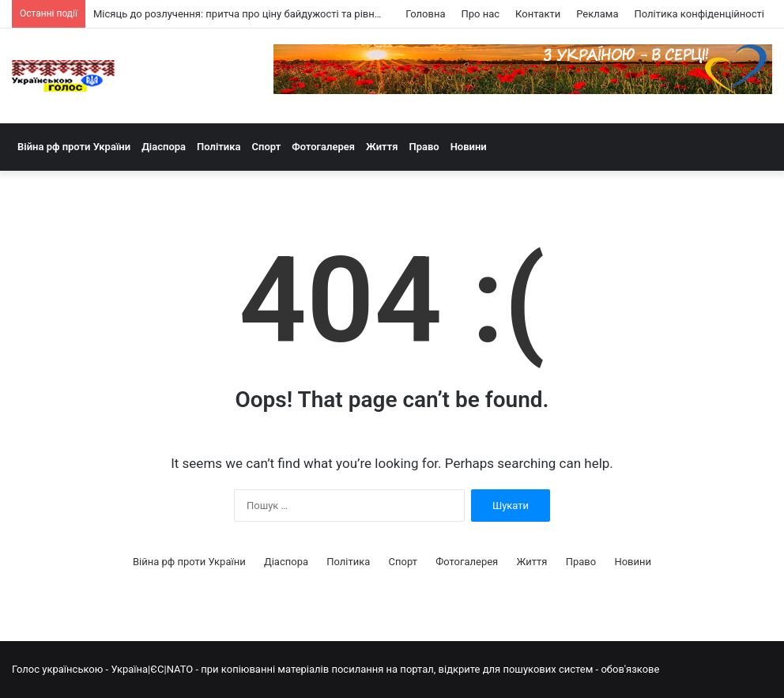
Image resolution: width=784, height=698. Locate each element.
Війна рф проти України (74, 147)
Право (424, 147)
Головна (425, 14)
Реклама (597, 14)
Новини (469, 147)
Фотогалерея (323, 147)
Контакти (538, 14)
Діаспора (164, 147)
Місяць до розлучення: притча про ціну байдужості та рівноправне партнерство (286, 14)
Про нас (480, 14)
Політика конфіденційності (699, 14)
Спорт (266, 147)
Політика (219, 147)
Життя (382, 147)
